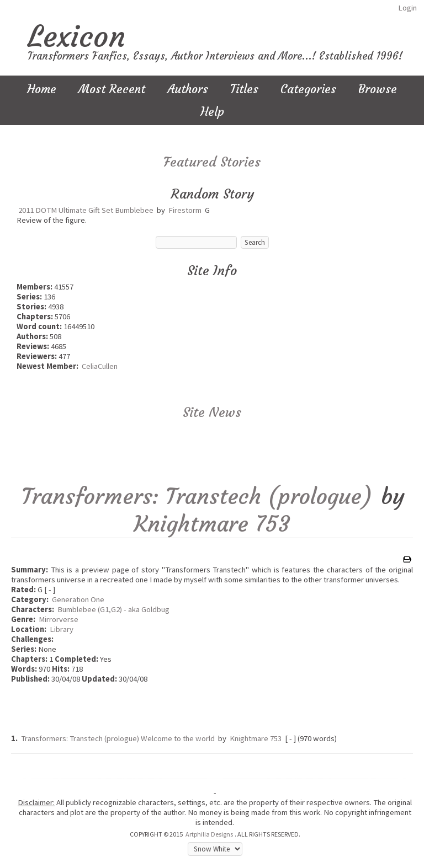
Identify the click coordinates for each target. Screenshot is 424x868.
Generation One (78, 599)
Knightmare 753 (212, 524)
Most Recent (112, 89)
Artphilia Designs (209, 834)
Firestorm (185, 210)
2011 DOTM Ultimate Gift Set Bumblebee (86, 210)
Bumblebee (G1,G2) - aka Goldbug (113, 609)
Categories (308, 89)
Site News (212, 412)
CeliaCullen (100, 366)
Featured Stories (212, 162)
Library (62, 629)
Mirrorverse (59, 619)
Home (42, 89)
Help (212, 112)
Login (407, 8)
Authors (188, 89)
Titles (244, 89)
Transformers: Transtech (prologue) (197, 496)
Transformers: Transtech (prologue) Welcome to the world (118, 738)
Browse (378, 89)
